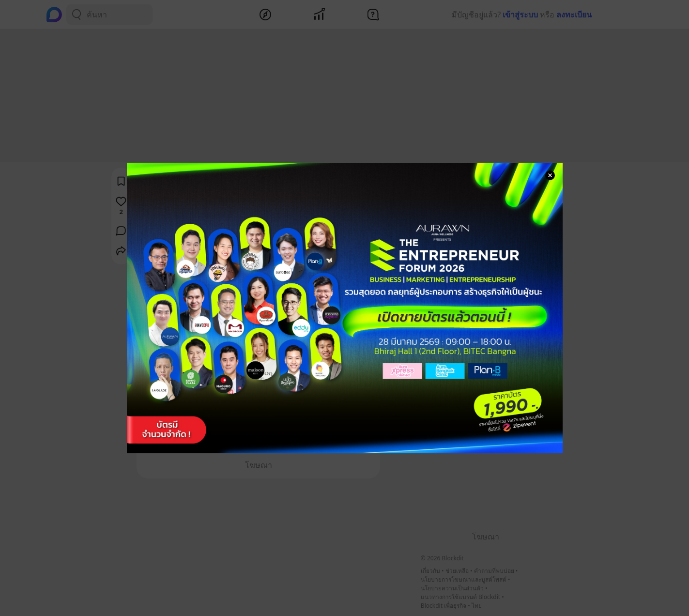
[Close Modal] (550, 175)
